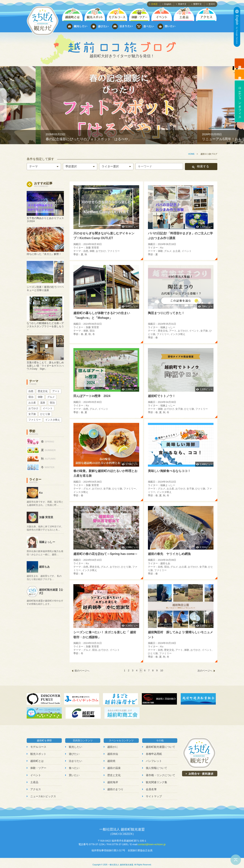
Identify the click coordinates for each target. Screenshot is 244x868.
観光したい (75, 747)
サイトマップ (154, 796)
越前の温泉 (114, 768)
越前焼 (111, 761)
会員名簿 (151, 789)
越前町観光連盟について (161, 747)
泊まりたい (75, 761)
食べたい (74, 768)
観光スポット (38, 754)
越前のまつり (115, 789)
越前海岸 (113, 782)
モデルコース (38, 747)
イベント (36, 775)
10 (162, 670)
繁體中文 (197, 4)
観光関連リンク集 (157, 782)
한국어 (212, 4)
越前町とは (37, 761)
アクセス (36, 789)
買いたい (74, 775)
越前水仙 (113, 754)
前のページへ (82, 671)
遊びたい (74, 754)
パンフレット (154, 761)
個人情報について (157, 768)
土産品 (34, 782)
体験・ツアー (38, 768)
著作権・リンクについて (161, 775)
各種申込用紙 (154, 754)
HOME (191, 154)
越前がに (113, 747)
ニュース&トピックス (43, 796)
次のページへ (205, 671)
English (168, 4)
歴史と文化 (114, 775)
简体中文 (182, 4)
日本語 (154, 4)
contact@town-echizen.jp (152, 844)
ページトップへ (236, 860)
